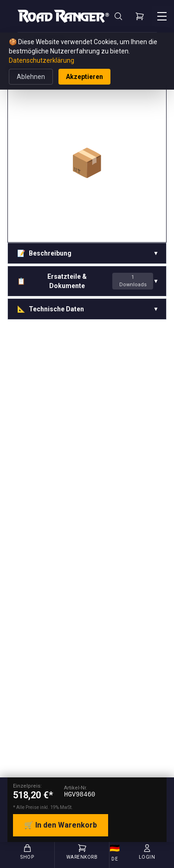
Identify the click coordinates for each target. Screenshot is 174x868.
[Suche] (118, 16)
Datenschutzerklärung (42, 60)
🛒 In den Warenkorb (61, 825)
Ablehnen (31, 77)
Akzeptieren (84, 77)
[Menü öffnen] (162, 16)
